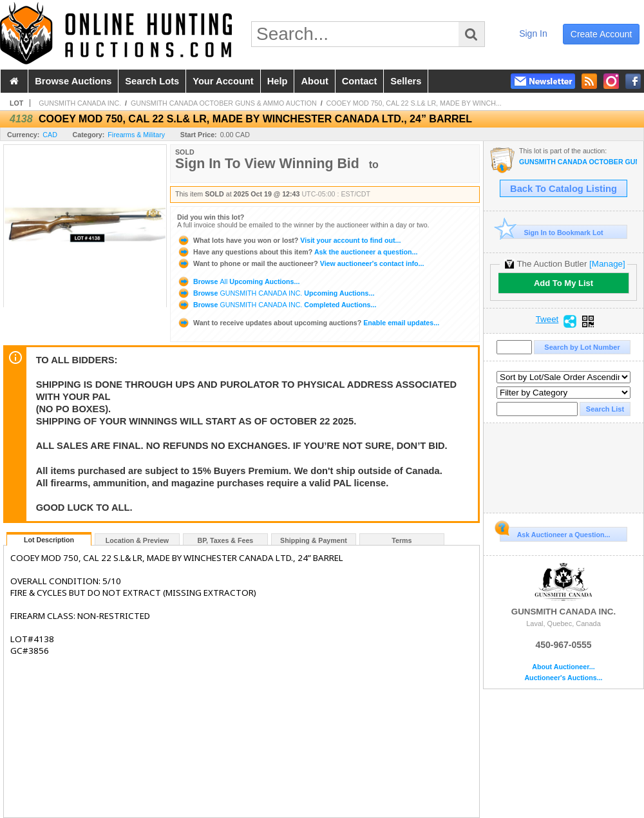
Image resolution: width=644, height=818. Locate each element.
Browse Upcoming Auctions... (238, 281)
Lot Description (49, 540)
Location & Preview (137, 540)
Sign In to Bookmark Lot (552, 232)
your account (223, 81)
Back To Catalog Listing (563, 189)
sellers (406, 81)
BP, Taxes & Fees (226, 540)
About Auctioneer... (563, 667)
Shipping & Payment (314, 540)
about (314, 81)
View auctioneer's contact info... (300, 263)
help (278, 81)
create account (601, 34)
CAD (50, 135)
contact (360, 81)
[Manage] (607, 264)
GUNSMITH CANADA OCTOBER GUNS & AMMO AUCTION (224, 103)
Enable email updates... (308, 323)
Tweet (547, 319)
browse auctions (73, 81)
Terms (402, 540)
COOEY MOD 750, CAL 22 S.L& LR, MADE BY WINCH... (414, 103)
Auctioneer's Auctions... (563, 678)
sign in (533, 33)
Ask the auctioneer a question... (297, 252)
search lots (152, 81)
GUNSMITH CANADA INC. (80, 103)
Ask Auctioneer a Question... (555, 533)
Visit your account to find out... (289, 240)
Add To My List (563, 283)
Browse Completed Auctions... (277, 305)
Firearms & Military (136, 135)
